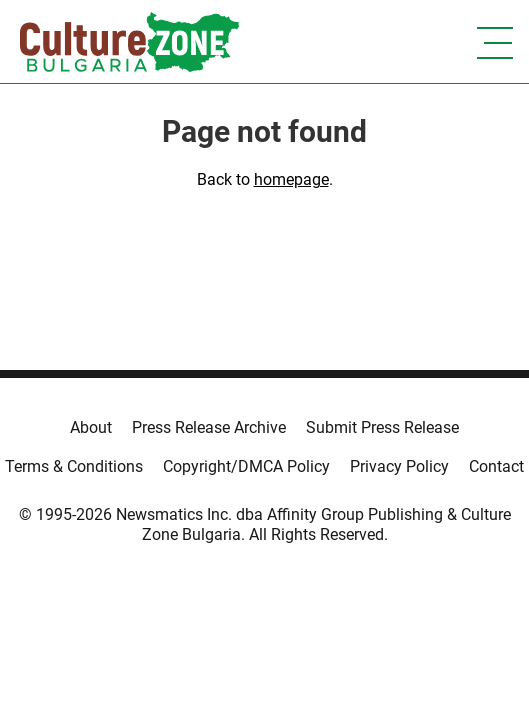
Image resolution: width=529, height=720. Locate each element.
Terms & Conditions (74, 466)
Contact (496, 466)
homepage (291, 179)
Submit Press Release (382, 427)
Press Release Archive (209, 427)
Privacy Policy (399, 466)
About (91, 427)
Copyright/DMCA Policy (246, 466)
